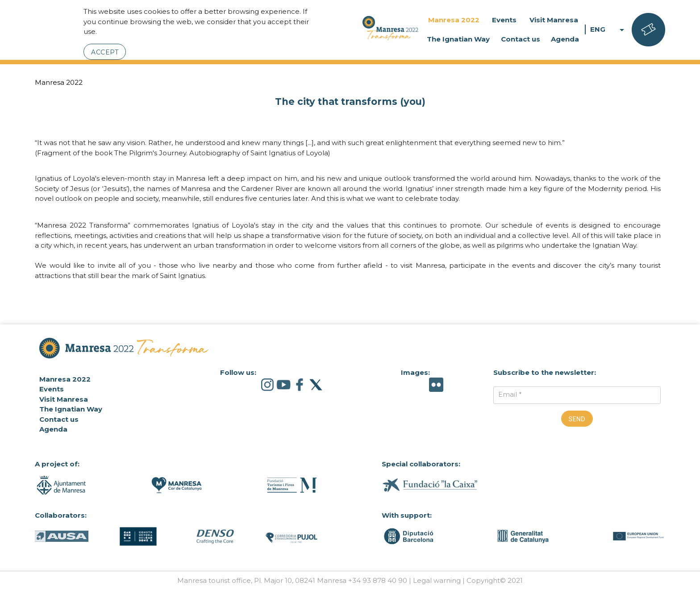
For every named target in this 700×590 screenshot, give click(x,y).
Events (504, 20)
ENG (609, 30)
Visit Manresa (554, 20)
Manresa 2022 (454, 20)
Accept (105, 52)
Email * (510, 394)
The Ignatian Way (458, 39)
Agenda (565, 39)
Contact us (521, 39)
